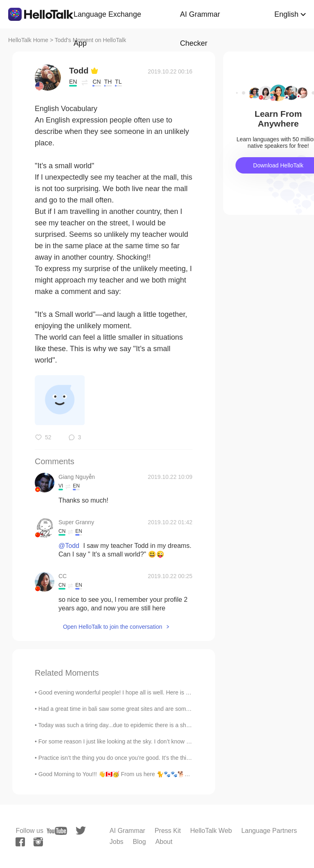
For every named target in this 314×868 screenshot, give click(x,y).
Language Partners (269, 831)
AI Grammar (127, 831)
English (286, 14)
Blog (139, 842)
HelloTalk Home (28, 40)
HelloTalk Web (211, 831)
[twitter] (81, 831)
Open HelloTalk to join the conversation (113, 627)
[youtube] (57, 831)
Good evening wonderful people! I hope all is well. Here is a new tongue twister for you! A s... (156, 692)
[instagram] (38, 842)
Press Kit (168, 831)
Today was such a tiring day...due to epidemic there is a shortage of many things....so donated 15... (164, 725)
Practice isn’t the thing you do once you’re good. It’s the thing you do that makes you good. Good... (163, 758)
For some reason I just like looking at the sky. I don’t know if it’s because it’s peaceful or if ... (154, 741)
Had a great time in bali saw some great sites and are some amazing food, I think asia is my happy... (165, 709)
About (164, 842)
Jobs (117, 842)
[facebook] (20, 842)
